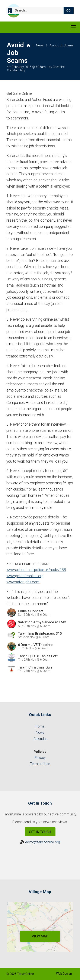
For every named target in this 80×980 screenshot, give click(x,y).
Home (40, 726)
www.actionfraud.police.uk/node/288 (36, 570)
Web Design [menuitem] (64, 974)
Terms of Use (40, 764)
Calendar (40, 739)
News (40, 45)
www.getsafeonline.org (25, 576)
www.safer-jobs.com (23, 582)
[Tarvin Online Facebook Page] (10, 11)
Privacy (40, 758)
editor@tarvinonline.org (43, 842)
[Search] (37, 11)
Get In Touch (40, 832)
